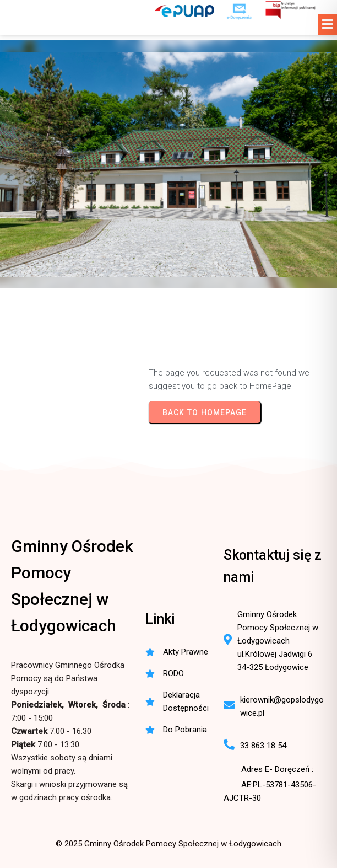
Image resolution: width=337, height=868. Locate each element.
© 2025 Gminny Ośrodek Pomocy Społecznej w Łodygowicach (168, 844)
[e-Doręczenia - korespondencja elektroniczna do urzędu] (239, 11)
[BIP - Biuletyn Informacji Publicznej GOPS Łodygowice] (291, 11)
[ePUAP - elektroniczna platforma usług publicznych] (184, 11)
